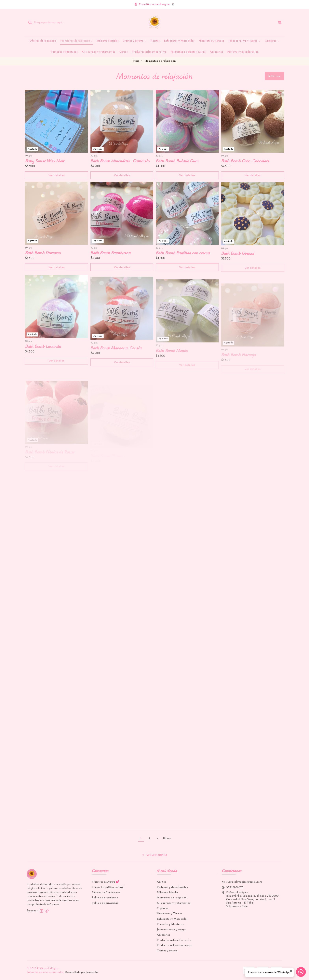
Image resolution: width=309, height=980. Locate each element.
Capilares (163, 908)
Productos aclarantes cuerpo (175, 945)
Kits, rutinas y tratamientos (174, 903)
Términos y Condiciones (106, 893)
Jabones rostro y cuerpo (172, 930)
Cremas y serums (167, 951)
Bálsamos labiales (168, 893)
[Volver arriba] (154, 855)
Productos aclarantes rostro (174, 940)
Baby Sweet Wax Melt (45, 161)
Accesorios (163, 935)
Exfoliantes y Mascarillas (172, 919)
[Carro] (280, 23)
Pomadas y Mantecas (170, 924)
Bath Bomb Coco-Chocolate (245, 161)
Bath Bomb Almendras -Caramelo (120, 161)
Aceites (161, 882)
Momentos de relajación (172, 898)
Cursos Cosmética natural (108, 887)
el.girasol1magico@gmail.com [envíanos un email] (242, 882)
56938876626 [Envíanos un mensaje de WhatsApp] (233, 887)
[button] (274, 76)
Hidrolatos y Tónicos (170, 914)
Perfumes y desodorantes (172, 887)
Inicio (136, 61)
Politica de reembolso (105, 898)
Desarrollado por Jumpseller (82, 972)
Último (167, 838)
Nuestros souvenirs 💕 (106, 882)
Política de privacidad (105, 903)
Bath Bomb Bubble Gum (177, 161)
